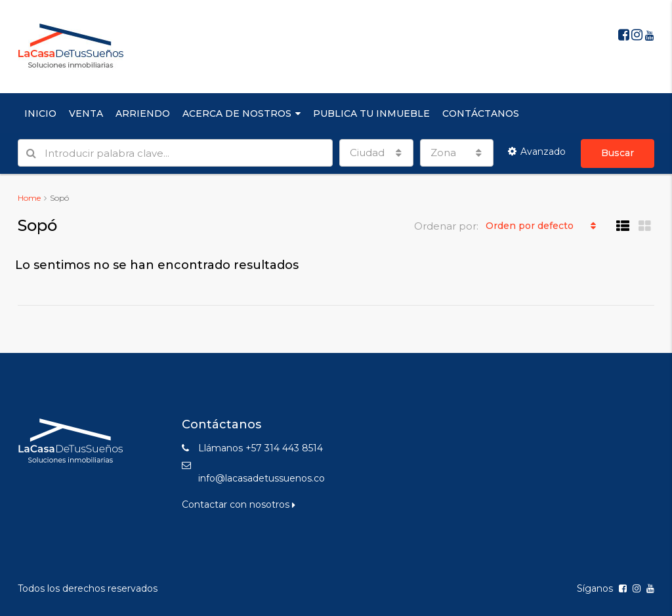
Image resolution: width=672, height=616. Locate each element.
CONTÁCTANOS (481, 113)
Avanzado (537, 152)
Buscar (618, 153)
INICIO (40, 113)
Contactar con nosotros (239, 504)
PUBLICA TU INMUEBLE (371, 113)
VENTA (86, 113)
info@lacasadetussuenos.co (262, 478)
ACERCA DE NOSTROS (237, 113)
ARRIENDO (143, 113)
